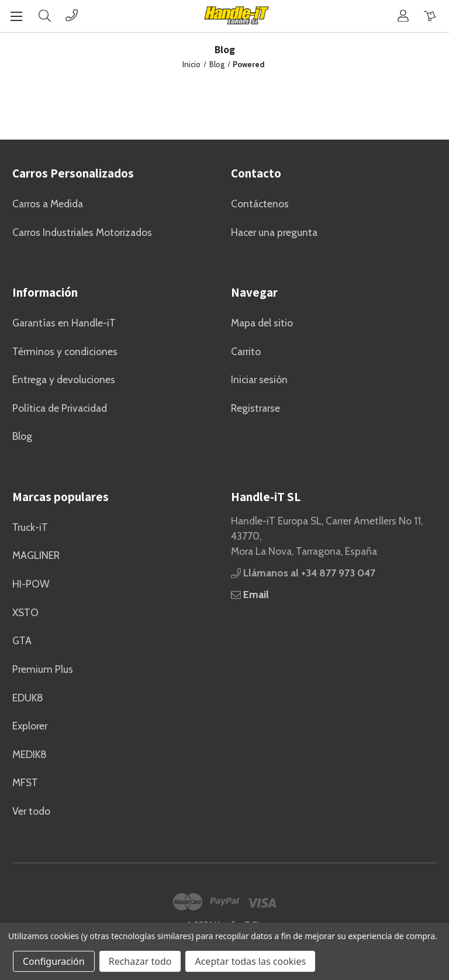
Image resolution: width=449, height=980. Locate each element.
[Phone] (72, 15)
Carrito (246, 351)
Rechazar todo (140, 961)
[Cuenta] (403, 15)
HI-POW (31, 584)
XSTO (25, 612)
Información (45, 292)
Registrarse (255, 408)
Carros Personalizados (73, 173)
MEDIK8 (30, 754)
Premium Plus (43, 669)
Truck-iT (30, 527)
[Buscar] (45, 15)
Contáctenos (260, 204)
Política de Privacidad (60, 408)
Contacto (256, 173)
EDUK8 (28, 698)
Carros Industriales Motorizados (82, 232)
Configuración (54, 961)
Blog (22, 436)
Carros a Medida (48, 204)
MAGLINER (36, 555)
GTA (22, 640)
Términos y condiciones (65, 351)
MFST (25, 782)
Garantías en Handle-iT (64, 323)
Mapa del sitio (262, 323)
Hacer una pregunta (274, 232)
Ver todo (31, 811)
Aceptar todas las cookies (250, 961)
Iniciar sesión (259, 379)
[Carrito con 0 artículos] (430, 15)
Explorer (30, 726)
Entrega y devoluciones (64, 379)
